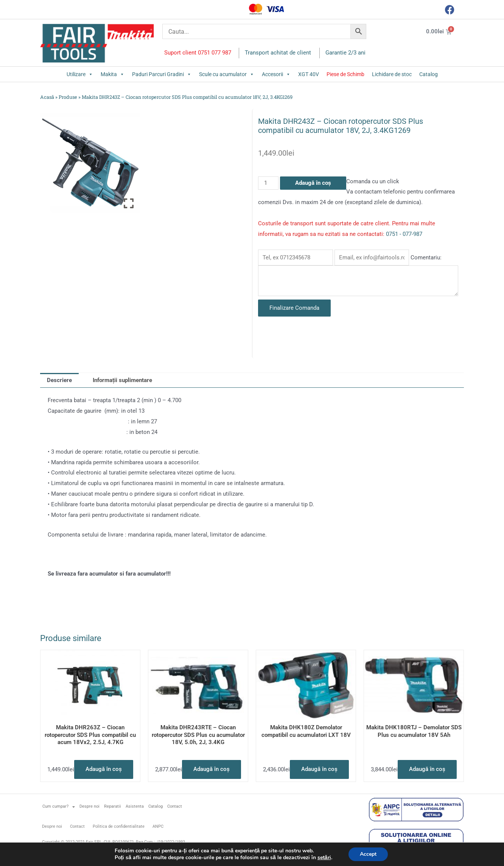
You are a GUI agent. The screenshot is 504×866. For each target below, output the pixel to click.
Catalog (429, 74)
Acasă (47, 97)
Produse (68, 97)
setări (324, 858)
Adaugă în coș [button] (104, 769)
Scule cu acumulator (227, 74)
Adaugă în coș (313, 183)
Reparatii (113, 806)
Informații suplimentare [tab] (122, 380)
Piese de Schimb (345, 74)
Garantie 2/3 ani (345, 53)
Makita (113, 74)
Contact (175, 806)
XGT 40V (309, 74)
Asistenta (135, 806)
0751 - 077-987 (404, 234)
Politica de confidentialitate (119, 826)
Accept (368, 854)
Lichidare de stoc (392, 74)
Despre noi (89, 806)
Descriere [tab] (59, 380)
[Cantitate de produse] (268, 183)
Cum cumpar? (59, 807)
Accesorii (276, 74)
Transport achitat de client (278, 53)
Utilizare (80, 74)
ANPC (158, 826)
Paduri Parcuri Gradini (162, 74)
